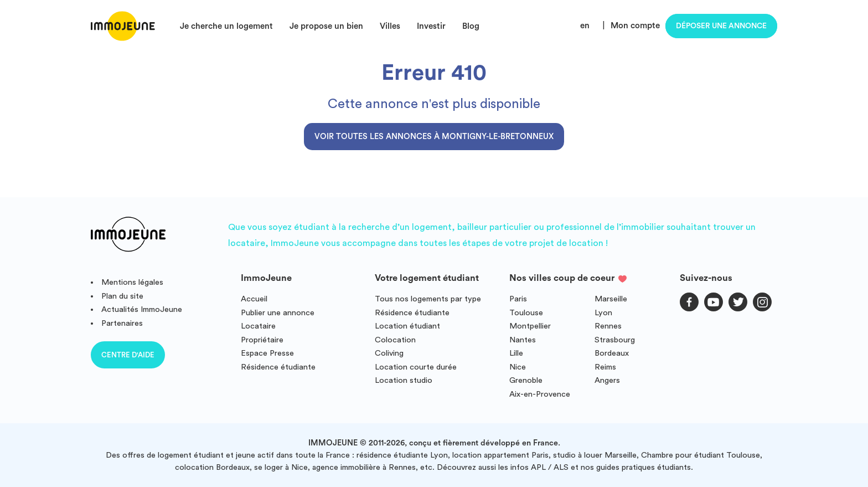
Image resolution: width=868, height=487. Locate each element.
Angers (607, 380)
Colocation (395, 340)
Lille (516, 353)
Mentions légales (132, 282)
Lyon (603, 313)
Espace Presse (267, 353)
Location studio (404, 380)
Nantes (523, 340)
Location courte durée (416, 367)
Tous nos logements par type (428, 299)
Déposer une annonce (721, 26)
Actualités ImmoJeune (142, 309)
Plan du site (122, 296)
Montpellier (530, 326)
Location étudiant (407, 326)
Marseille (611, 299)
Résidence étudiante (278, 367)
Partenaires (122, 323)
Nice (518, 367)
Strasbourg (615, 340)
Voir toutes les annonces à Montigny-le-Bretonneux (434, 137)
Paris (518, 299)
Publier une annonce (278, 313)
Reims (605, 367)
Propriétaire (262, 340)
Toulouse (526, 313)
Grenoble (526, 380)
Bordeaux (612, 353)
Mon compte (635, 26)
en (585, 26)
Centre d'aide (128, 355)
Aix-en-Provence (540, 394)
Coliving (389, 353)
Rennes (608, 326)
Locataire (258, 326)
